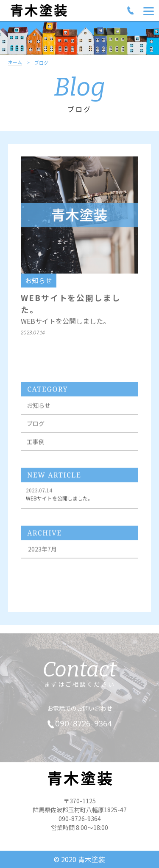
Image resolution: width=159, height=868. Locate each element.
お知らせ (39, 408)
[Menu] (149, 11)
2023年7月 (42, 551)
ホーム (15, 63)
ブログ (36, 426)
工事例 (36, 444)
